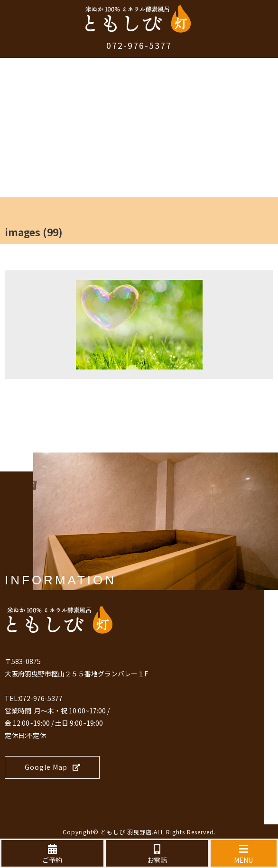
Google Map (53, 767)
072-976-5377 (139, 45)
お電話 (157, 854)
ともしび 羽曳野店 (126, 832)
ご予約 (52, 854)
